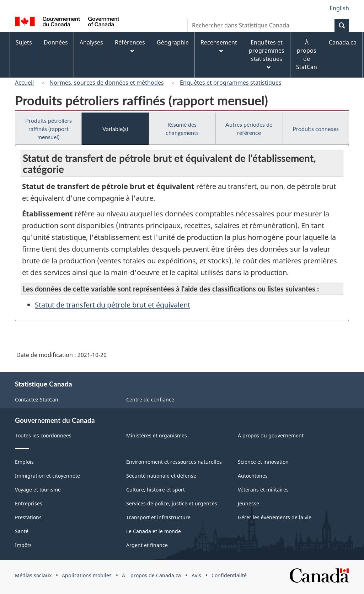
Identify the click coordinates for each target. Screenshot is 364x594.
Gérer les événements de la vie (275, 517)
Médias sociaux (33, 575)
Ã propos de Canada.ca (151, 575)
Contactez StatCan (37, 399)
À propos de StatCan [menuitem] (307, 55)
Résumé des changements (182, 128)
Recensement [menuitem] (219, 46)
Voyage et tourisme (38, 490)
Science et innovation (263, 462)
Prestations (28, 517)
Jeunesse (248, 503)
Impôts (23, 545)
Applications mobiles (87, 575)
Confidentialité (229, 575)
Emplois (24, 462)
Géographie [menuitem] (173, 42)
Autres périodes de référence (249, 128)
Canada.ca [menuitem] (343, 42)
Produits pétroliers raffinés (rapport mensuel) (49, 129)
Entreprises (29, 503)
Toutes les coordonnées (43, 435)
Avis (196, 575)
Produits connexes (316, 129)
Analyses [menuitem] (91, 42)
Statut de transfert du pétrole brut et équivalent (113, 305)
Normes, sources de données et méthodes (107, 83)
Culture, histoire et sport (156, 490)
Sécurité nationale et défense (161, 476)
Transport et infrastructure (158, 517)
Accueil (24, 83)
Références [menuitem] (130, 46)
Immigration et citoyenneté (47, 476)
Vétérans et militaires (263, 490)
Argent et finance (147, 545)
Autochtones (253, 476)
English (339, 8)
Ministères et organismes (157, 435)
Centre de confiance (150, 399)
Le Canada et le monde (154, 531)
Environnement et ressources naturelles (174, 462)
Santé (22, 531)
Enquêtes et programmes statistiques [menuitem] (267, 54)
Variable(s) (115, 129)
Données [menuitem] (56, 42)
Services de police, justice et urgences (172, 503)
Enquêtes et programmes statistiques (231, 83)
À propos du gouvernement (271, 435)
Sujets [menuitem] (24, 42)
